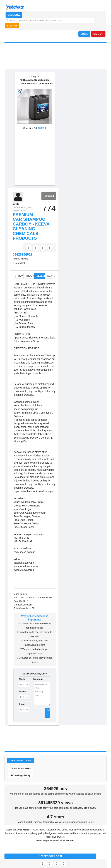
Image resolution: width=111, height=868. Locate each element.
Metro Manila (21, 259)
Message (38, 679)
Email (22, 704)
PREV (19, 276)
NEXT (51, 276)
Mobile (23, 692)
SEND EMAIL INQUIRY (35, 674)
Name (22, 679)
